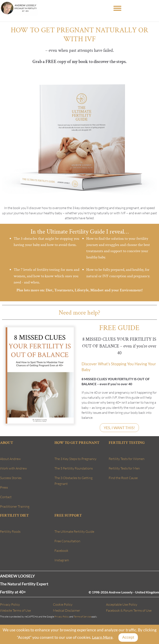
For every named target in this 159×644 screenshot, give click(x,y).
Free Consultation (67, 541)
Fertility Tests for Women (127, 459)
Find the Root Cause (123, 478)
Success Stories (11, 478)
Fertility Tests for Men (124, 468)
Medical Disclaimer (67, 610)
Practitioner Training (15, 506)
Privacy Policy (10, 604)
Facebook (61, 551)
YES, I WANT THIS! (119, 428)
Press (4, 487)
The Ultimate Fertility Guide (74, 531)
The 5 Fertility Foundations (74, 468)
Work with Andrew (13, 468)
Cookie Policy (63, 604)
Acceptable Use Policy (122, 604)
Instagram (62, 560)
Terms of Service (82, 617)
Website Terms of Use (15, 610)
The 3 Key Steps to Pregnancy (75, 459)
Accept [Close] (128, 637)
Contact (6, 497)
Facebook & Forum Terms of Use (129, 610)
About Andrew (10, 459)
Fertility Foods (10, 531)
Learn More (102, 637)
